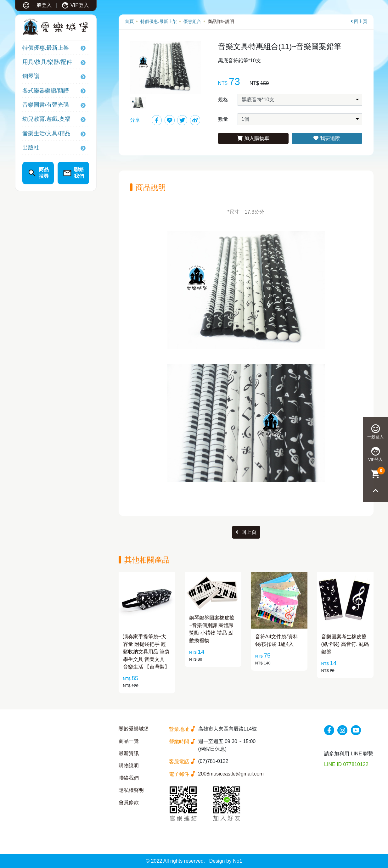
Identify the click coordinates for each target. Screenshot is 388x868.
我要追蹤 (327, 138)
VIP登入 (75, 5)
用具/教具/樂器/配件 (47, 62)
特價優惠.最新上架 (46, 48)
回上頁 (359, 21)
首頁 (129, 21)
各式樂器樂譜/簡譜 (46, 91)
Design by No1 (226, 861)
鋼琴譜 (31, 76)
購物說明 (129, 766)
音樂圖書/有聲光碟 (46, 105)
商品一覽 (129, 741)
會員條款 (129, 802)
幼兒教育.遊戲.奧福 (47, 119)
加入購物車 (253, 138)
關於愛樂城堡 (134, 729)
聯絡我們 (129, 778)
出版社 (31, 148)
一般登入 (37, 5)
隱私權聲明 (131, 790)
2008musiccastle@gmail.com (231, 774)
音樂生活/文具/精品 (47, 133)
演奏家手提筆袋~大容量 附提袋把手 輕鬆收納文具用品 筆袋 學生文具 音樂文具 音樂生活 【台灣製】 (146, 652)
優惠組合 (192, 21)
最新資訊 (129, 753)
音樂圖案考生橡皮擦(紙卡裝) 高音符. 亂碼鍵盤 (345, 644)
